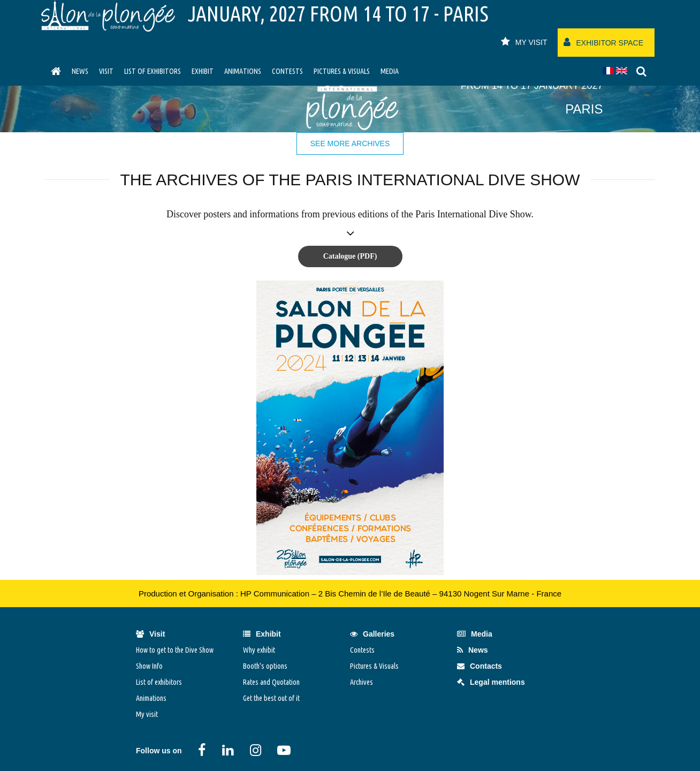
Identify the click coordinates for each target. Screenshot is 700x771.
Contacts (480, 666)
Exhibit (203, 71)
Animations (243, 71)
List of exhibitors (153, 71)
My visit (147, 714)
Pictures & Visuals (342, 71)
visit (106, 71)
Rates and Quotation (271, 682)
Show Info (149, 666)
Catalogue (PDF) (350, 256)
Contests (287, 71)
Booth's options (265, 666)
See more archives (350, 143)
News (80, 71)
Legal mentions (491, 682)
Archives (362, 682)
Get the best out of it (271, 698)
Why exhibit (259, 650)
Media (390, 71)
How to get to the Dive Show (175, 650)
